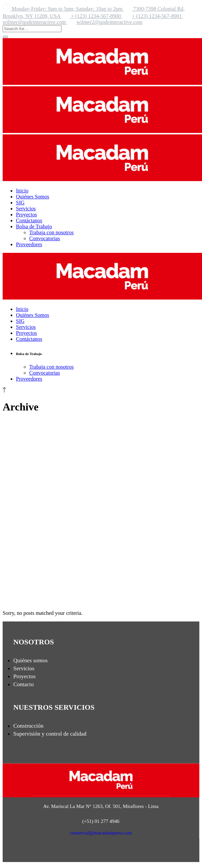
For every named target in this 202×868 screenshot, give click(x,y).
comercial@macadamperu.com (101, 833)
